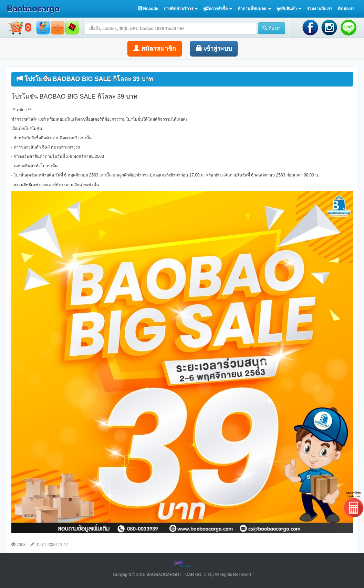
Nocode (148, 9)
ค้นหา (272, 28)
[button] (181, 9)
